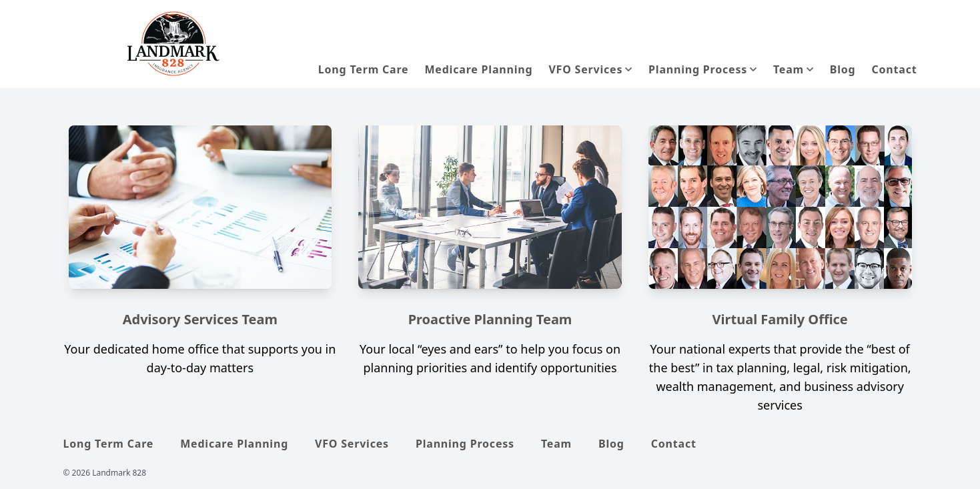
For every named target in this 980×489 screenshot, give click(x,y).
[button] (794, 69)
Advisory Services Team (200, 319)
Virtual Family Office (780, 319)
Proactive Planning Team (490, 319)
